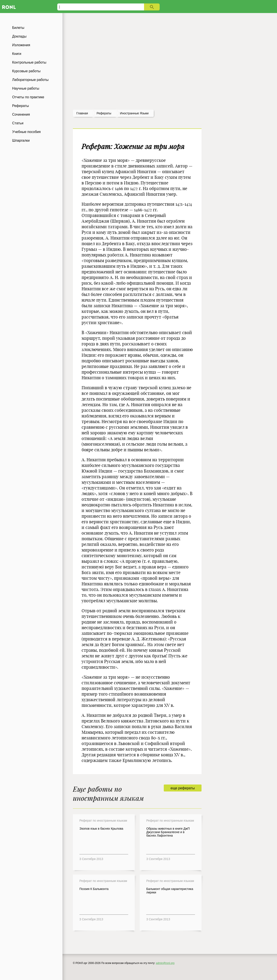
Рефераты (20, 106)
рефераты (104, 113)
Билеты (18, 28)
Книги (17, 54)
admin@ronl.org (165, 963)
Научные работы (26, 88)
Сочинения (21, 114)
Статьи (18, 123)
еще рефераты (183, 788)
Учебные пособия (26, 132)
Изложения (21, 45)
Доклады (19, 36)
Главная (82, 113)
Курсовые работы (26, 71)
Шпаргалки (21, 140)
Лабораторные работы (30, 80)
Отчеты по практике (28, 97)
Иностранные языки (134, 113)
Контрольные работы (29, 62)
